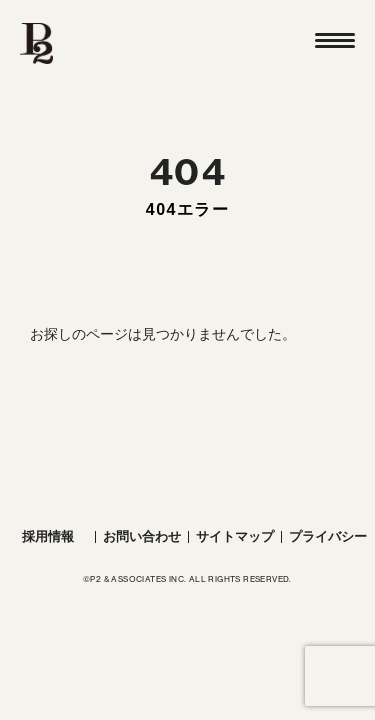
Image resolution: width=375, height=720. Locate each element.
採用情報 (48, 536)
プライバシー (328, 536)
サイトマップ (235, 536)
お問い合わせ (142, 536)
